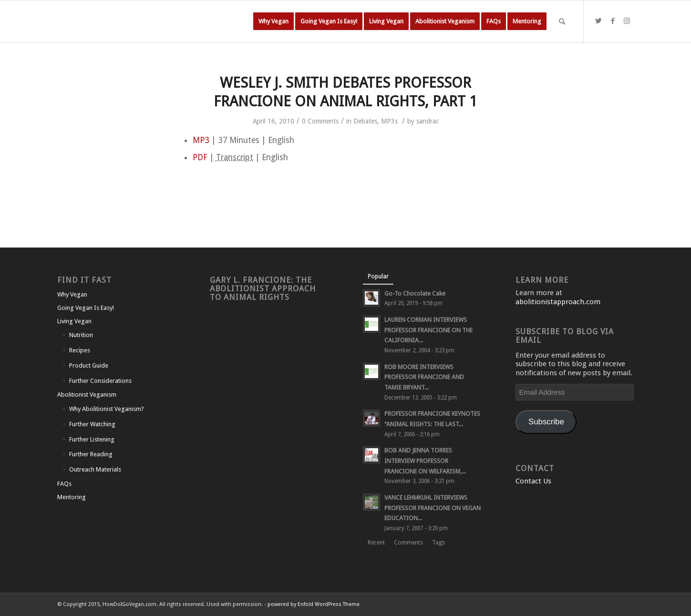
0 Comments (320, 121)
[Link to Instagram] (627, 21)
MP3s (389, 121)
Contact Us (533, 481)
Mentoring (72, 497)
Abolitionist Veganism (87, 395)
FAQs (64, 484)
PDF (200, 157)
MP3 (201, 140)
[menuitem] (273, 21)
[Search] (562, 21)
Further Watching (92, 424)
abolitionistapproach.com (558, 302)
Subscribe (546, 422)
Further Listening (92, 439)
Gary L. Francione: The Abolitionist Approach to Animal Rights (263, 289)
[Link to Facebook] (613, 21)
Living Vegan (74, 321)
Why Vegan (72, 294)
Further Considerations (100, 381)
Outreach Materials (95, 469)
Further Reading (91, 454)
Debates (365, 121)
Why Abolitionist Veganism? (107, 409)
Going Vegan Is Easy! (86, 308)
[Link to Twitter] (598, 21)
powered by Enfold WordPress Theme (314, 604)
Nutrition (81, 335)
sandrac (428, 121)
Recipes (80, 350)
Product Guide (89, 365)
